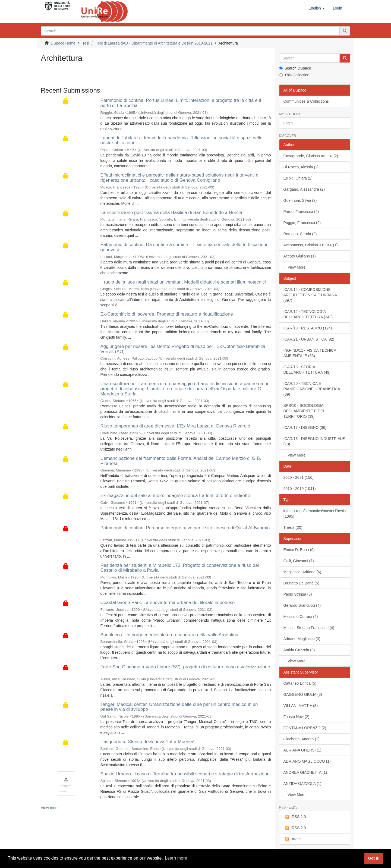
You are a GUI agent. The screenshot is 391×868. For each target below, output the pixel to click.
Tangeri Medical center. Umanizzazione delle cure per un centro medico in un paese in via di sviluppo (179, 707)
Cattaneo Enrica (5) (300, 683)
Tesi (86, 43)
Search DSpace (295, 68)
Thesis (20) (293, 527)
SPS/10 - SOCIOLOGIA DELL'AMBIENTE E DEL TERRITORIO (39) (304, 411)
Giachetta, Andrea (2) (302, 739)
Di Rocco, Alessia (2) (301, 167)
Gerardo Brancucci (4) (302, 605)
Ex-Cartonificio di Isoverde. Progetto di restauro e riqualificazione (167, 314)
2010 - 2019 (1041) (300, 489)
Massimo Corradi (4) (301, 617)
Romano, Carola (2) (300, 234)
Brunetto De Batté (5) (301, 583)
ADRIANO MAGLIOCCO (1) (307, 761)
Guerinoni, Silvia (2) (300, 200)
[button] (317, 8)
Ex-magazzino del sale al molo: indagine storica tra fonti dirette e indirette (175, 496)
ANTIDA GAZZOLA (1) (302, 784)
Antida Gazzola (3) (299, 650)
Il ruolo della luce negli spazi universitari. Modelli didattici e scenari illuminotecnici (183, 282)
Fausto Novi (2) (297, 717)
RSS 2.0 (295, 828)
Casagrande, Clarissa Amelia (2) (311, 156)
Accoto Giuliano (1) (300, 256)
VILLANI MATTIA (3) (301, 706)
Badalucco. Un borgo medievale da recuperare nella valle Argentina (169, 635)
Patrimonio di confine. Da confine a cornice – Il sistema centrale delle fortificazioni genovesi (184, 247)
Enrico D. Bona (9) (299, 550)
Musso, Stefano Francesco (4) (309, 628)
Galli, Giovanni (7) (299, 561)
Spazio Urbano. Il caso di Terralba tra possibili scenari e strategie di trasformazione (185, 774)
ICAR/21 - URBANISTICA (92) (309, 339)
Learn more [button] (176, 858)
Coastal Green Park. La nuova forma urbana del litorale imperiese (167, 603)
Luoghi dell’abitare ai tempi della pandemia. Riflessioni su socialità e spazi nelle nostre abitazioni (181, 140)
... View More (294, 267)
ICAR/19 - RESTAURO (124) (308, 328)
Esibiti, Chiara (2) (298, 178)
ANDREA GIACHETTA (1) (305, 772)
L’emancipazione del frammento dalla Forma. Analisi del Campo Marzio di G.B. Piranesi (181, 461)
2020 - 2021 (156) (299, 477)
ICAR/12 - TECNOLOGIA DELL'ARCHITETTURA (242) (308, 314)
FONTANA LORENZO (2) (305, 728)
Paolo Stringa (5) (298, 594)
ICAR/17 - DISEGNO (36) (305, 427)
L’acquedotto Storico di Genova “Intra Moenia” (147, 742)
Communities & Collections (306, 101)
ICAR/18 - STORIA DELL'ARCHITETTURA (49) (307, 370)
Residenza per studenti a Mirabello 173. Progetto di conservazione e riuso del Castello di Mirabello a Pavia (179, 568)
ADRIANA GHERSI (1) (302, 750)
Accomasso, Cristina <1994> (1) (311, 245)
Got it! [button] (374, 858)
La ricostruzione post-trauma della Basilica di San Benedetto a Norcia (171, 213)
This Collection (294, 75)
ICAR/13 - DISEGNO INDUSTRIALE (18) (314, 441)
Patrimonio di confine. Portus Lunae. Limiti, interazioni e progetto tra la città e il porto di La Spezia (181, 103)
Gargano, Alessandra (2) (304, 189)
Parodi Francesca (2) (301, 212)
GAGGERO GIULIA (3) (303, 694)
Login (288, 123)
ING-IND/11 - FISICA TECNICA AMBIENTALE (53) (310, 353)
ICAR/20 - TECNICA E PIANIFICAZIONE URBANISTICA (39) (312, 389)
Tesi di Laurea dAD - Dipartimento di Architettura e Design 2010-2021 (154, 43)
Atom (292, 839)
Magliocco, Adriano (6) (302, 572)
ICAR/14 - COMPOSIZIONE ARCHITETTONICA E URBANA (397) (310, 295)
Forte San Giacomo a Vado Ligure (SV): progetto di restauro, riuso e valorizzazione (185, 667)
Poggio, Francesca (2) (302, 223)
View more (50, 808)
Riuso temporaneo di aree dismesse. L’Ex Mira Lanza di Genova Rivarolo (175, 426)
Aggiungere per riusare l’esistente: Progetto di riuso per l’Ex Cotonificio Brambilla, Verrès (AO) (183, 349)
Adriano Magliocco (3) (302, 639)
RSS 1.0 (295, 817)
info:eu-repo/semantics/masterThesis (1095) (315, 514)
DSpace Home (63, 43)
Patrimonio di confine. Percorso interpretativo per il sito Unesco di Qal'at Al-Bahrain (185, 528)
